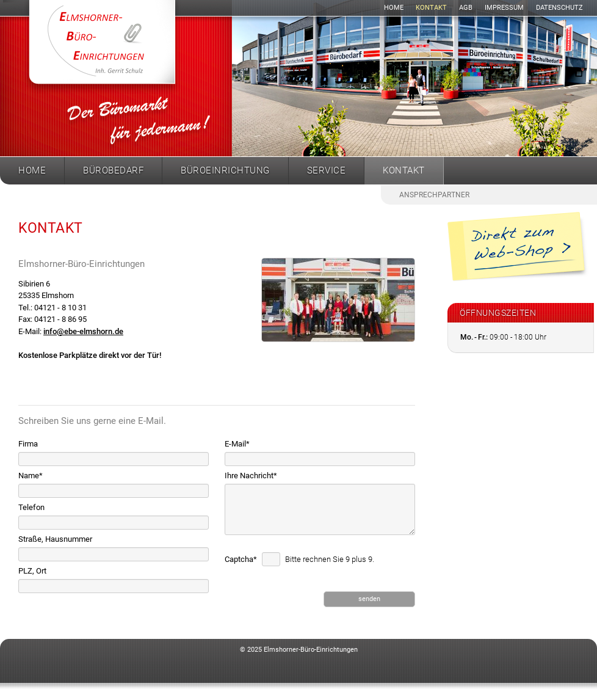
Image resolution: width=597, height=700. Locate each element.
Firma (28, 444)
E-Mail (237, 444)
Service (327, 170)
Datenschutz (559, 8)
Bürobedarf (113, 170)
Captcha (242, 559)
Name (31, 476)
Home (394, 8)
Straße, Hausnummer (55, 539)
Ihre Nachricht (251, 476)
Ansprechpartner (434, 195)
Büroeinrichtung (225, 170)
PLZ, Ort (32, 571)
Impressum (504, 8)
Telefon (31, 507)
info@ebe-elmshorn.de (83, 331)
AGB (466, 8)
